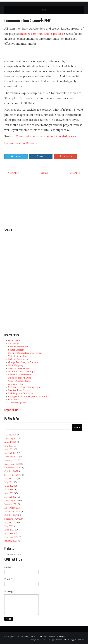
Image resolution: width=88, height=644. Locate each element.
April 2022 (10, 493)
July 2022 (9, 482)
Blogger (62, 636)
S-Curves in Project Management (25, 387)
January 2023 (11, 460)
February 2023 (12, 457)
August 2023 (10, 442)
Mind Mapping (15, 365)
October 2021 (11, 515)
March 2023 (10, 453)
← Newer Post (12, 173)
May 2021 (9, 534)
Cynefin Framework (18, 347)
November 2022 (13, 468)
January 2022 (11, 504)
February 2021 (11, 537)
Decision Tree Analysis (20, 369)
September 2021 (13, 519)
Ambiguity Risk (16, 384)
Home (45, 173)
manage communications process (42, 34)
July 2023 (9, 446)
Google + (66, 156)
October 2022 (11, 471)
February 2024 (12, 439)
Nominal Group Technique (22, 372)
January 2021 (11, 541)
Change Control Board (19, 381)
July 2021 (9, 526)
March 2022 (10, 497)
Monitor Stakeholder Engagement (25, 353)
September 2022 (13, 475)
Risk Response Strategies (20, 393)
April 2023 (10, 449)
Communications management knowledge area (46, 137)
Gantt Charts (14, 341)
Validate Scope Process (20, 356)
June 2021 (9, 530)
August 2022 (10, 479)
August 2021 (10, 523)
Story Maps (14, 344)
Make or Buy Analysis (19, 359)
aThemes (43, 640)
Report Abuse (11, 410)
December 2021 (12, 508)
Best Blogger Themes (74, 640)
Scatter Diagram (16, 350)
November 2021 (12, 512)
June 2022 (10, 486)
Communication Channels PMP (27, 21)
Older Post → (76, 173)
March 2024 (10, 435)
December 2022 (13, 464)
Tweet (16, 156)
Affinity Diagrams (17, 403)
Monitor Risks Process (19, 390)
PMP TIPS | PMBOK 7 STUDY (33, 636)
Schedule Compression (20, 375)
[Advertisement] (41, 53)
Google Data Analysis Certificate (24, 362)
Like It (41, 156)
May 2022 (9, 490)
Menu (44, 10)
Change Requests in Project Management (29, 397)
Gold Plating (14, 400)
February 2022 (12, 501)
